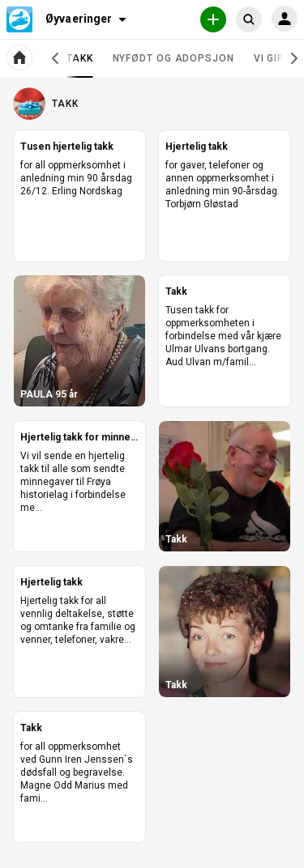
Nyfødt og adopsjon (173, 58)
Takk (80, 65)
